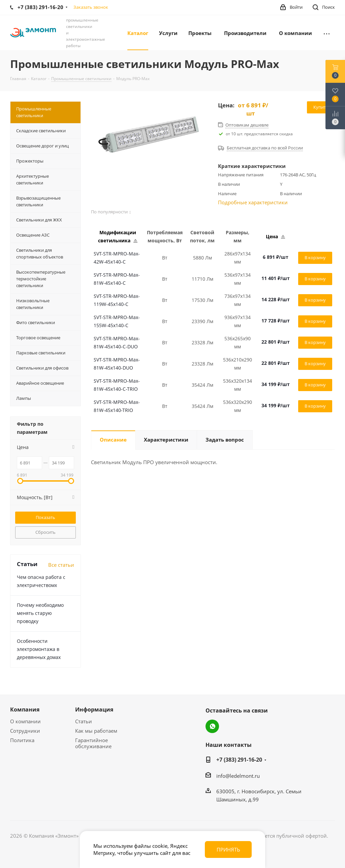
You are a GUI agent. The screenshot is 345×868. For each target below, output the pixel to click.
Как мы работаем (96, 731)
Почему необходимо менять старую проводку (40, 613)
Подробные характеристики (253, 202)
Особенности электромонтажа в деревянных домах (39, 649)
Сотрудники (25, 731)
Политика (22, 740)
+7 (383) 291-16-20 (239, 760)
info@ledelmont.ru (238, 776)
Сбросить (45, 532)
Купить (321, 107)
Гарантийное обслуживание (93, 743)
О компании (25, 721)
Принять (228, 849)
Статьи (84, 721)
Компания (25, 709)
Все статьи (61, 565)
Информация (94, 709)
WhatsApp (212, 726)
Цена (275, 236)
